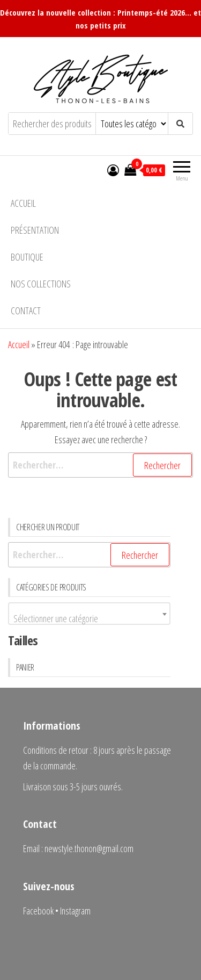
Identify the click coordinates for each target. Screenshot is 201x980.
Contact (26, 311)
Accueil (23, 203)
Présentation (35, 230)
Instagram (75, 911)
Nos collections (41, 284)
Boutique (27, 257)
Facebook (38, 911)
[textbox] (89, 618)
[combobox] (89, 614)
